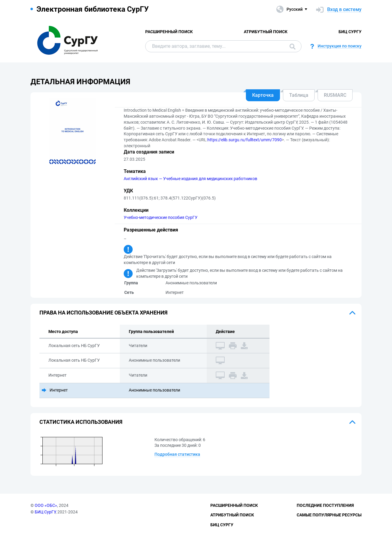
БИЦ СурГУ (350, 32)
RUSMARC (335, 95)
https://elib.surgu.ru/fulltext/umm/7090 (245, 140)
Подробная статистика (177, 454)
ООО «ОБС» (46, 505)
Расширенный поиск (169, 32)
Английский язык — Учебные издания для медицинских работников (190, 179)
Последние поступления (325, 505)
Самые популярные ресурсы (329, 515)
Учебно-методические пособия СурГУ (161, 217)
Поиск (293, 47)
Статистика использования (81, 422)
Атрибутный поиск (266, 32)
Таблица (299, 95)
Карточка (263, 95)
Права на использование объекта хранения (104, 313)
